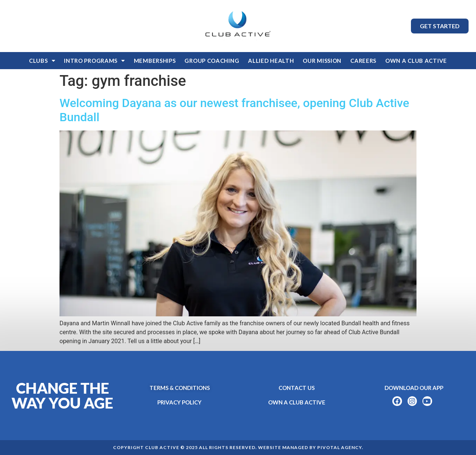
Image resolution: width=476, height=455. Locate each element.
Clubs (42, 61)
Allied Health (271, 61)
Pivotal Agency (340, 447)
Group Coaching (212, 61)
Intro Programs (94, 61)
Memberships (155, 61)
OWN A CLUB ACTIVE (416, 61)
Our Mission (322, 61)
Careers (363, 61)
